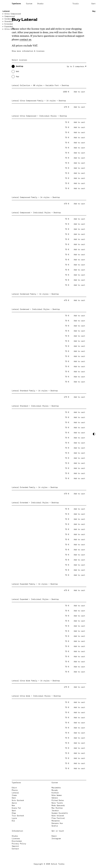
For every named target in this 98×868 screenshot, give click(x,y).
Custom (29, 4)
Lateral (6, 11)
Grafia (55, 826)
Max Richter (57, 808)
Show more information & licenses (28, 51)
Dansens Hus (57, 823)
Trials (76, 4)
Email (54, 836)
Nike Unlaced (58, 816)
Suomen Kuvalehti (60, 813)
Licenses (16, 839)
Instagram (56, 839)
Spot (14, 811)
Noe (13, 806)
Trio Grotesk (18, 816)
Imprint (15, 846)
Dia (13, 821)
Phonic (15, 790)
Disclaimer (17, 841)
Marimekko (56, 788)
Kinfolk (55, 793)
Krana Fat (16, 808)
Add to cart (79, 92)
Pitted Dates (58, 801)
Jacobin (55, 811)
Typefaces (16, 4)
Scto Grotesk (18, 801)
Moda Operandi (58, 806)
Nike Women (57, 795)
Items (14, 795)
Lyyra (14, 818)
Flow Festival (58, 818)
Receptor (56, 821)
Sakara (55, 798)
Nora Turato (57, 803)
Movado (55, 790)
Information (17, 831)
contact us (25, 39)
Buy (94, 11)
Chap (14, 813)
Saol (14, 798)
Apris (14, 803)
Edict (14, 788)
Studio (40, 4)
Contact (15, 849)
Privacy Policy (19, 844)
